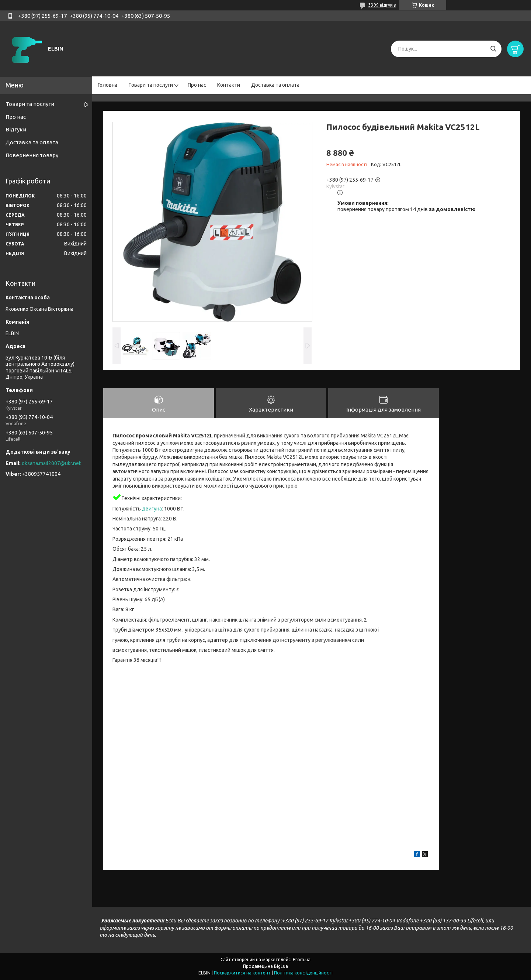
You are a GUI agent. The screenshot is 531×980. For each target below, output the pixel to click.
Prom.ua (302, 960)
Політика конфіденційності (303, 973)
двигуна (152, 509)
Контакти (229, 85)
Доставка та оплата (275, 85)
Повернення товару (32, 155)
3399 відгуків (382, 5)
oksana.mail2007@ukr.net (51, 463)
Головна (107, 85)
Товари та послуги (151, 85)
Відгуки (16, 129)
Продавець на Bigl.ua (265, 966)
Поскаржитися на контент (242, 973)
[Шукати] (493, 49)
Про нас (197, 85)
